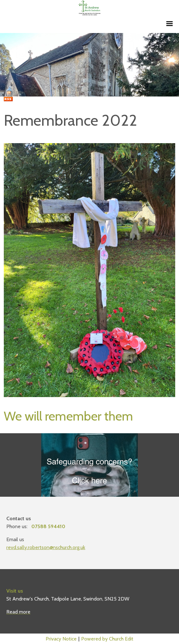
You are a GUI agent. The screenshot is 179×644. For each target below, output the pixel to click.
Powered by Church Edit (107, 639)
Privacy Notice (61, 639)
